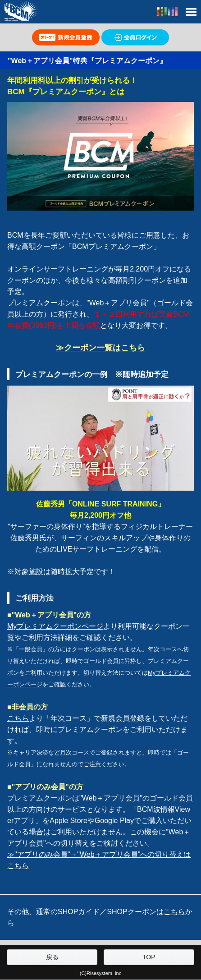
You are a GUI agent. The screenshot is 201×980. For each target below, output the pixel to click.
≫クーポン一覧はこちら (100, 348)
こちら (18, 718)
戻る (52, 957)
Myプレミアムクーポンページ (55, 626)
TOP (149, 957)
